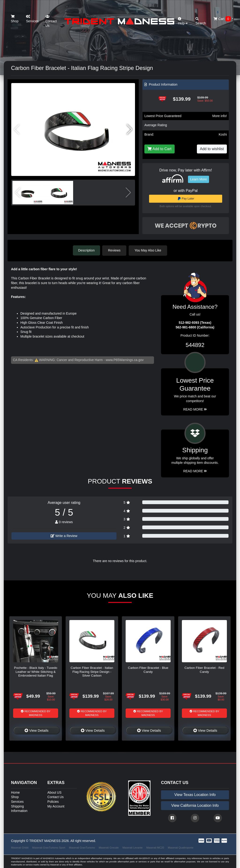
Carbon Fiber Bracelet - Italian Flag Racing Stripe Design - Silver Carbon (92, 671)
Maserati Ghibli (20, 847)
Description (86, 250)
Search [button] (201, 21)
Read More (195, 409)
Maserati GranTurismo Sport (49, 847)
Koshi (223, 134)
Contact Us (51, 21)
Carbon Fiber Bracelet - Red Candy (204, 669)
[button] (129, 129)
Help (183, 21)
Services (32, 19)
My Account (56, 806)
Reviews (115, 250)
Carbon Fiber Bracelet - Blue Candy (148, 669)
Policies (53, 801)
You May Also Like (149, 250)
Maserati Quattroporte (181, 847)
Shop (15, 19)
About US (54, 792)
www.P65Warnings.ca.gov (125, 360)
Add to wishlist (212, 149)
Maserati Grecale (109, 847)
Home (15, 792)
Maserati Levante (132, 847)
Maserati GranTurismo (82, 847)
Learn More (199, 179)
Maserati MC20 (155, 847)
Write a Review (64, 536)
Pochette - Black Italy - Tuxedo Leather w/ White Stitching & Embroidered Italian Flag (36, 671)
